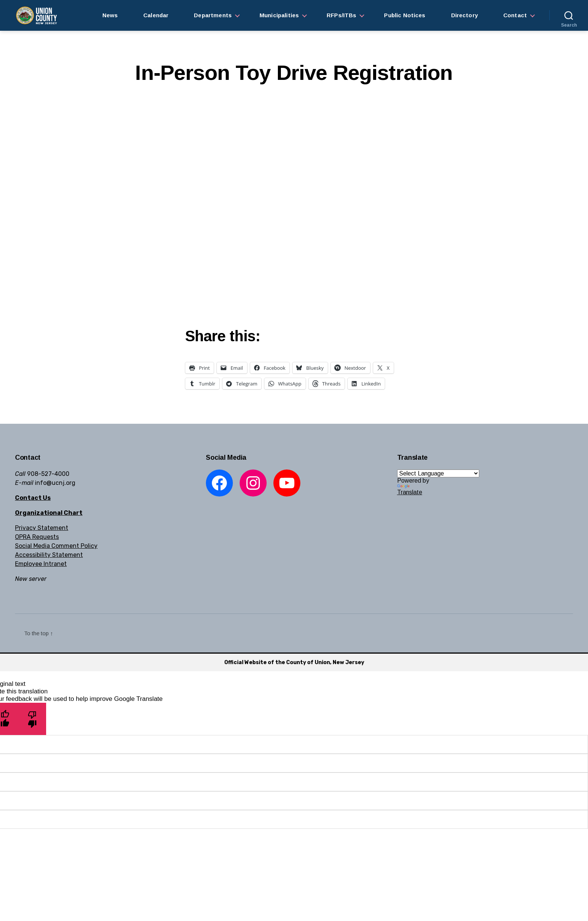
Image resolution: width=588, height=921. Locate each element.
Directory (464, 15)
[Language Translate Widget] (438, 473)
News (110, 15)
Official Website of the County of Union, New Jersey (294, 662)
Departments (213, 15)
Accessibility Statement (49, 555)
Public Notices (405, 15)
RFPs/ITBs (341, 15)
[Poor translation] (32, 719)
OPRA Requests (37, 537)
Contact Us (33, 498)
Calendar (156, 15)
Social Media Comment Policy (56, 546)
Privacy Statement (42, 528)
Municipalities (279, 15)
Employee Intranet (41, 564)
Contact (515, 15)
